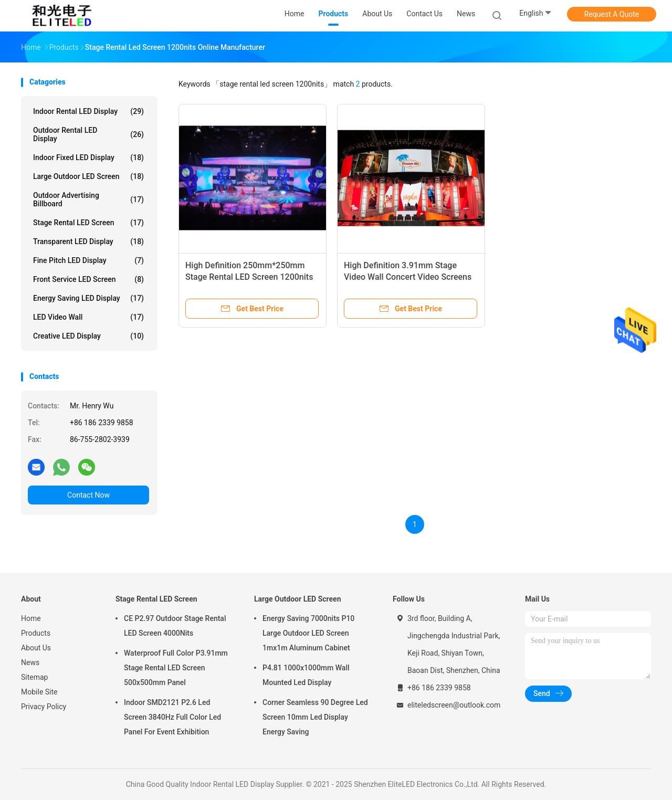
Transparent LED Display (88, 241)
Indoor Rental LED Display (88, 111)
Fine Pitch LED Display (88, 260)
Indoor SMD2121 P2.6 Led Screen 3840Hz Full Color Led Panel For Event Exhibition (172, 717)
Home (31, 618)
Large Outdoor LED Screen (88, 176)
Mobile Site (39, 692)
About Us (36, 648)
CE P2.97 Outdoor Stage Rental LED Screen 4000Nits (175, 626)
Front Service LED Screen (88, 279)
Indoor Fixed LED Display (88, 157)
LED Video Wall (88, 317)
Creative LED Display (88, 336)
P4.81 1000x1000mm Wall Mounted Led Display (306, 675)
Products (36, 633)
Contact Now (88, 495)
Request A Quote (612, 14)
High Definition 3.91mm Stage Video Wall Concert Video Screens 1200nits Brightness (408, 277)
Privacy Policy (44, 707)
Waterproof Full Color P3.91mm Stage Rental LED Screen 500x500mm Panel (176, 668)
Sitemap (34, 677)
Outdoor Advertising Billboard (88, 199)
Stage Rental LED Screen (88, 223)
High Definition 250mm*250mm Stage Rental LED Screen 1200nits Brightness (249, 277)
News (30, 662)
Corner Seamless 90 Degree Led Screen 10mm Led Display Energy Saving (315, 717)
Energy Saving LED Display (88, 298)
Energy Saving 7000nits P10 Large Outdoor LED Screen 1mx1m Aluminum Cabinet (308, 633)
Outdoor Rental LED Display (88, 134)
